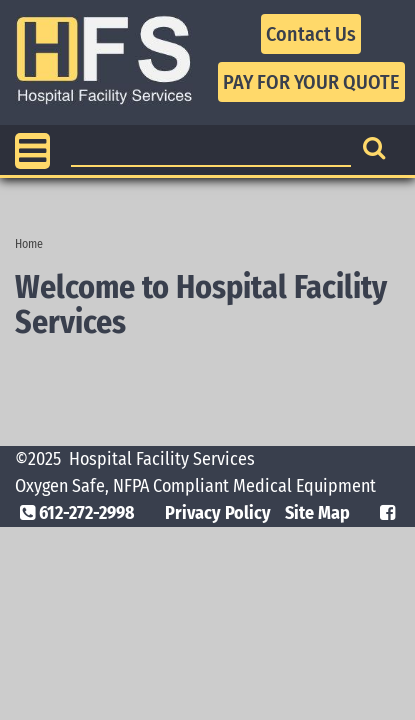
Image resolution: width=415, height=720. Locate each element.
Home (29, 244)
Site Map (317, 513)
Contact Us (311, 34)
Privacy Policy (218, 513)
